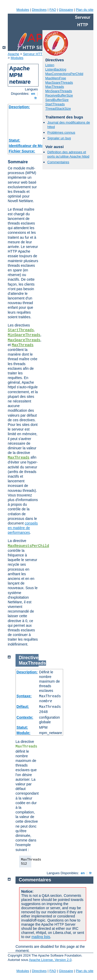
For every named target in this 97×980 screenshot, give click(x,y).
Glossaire (66, 10)
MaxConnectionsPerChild (64, 74)
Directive (29, 658)
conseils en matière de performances (23, 528)
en (33, 94)
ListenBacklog (56, 69)
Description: (19, 107)
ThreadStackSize (58, 109)
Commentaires (58, 162)
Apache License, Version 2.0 (50, 960)
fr (36, 98)
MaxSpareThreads (24, 340)
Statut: (14, 140)
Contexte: (25, 717)
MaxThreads (23, 345)
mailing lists (41, 937)
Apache (13, 54)
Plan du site (85, 10)
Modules (23, 10)
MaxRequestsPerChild (28, 546)
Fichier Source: (22, 151)
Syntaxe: (24, 696)
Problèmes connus (61, 132)
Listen (50, 65)
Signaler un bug (59, 138)
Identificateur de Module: (30, 146)
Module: (24, 733)
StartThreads (21, 330)
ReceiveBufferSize (59, 95)
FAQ (53, 10)
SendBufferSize (57, 100)
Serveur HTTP (34, 54)
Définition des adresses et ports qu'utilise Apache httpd (68, 154)
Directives (39, 10)
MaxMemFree (56, 78)
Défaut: (23, 707)
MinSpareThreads (24, 335)
